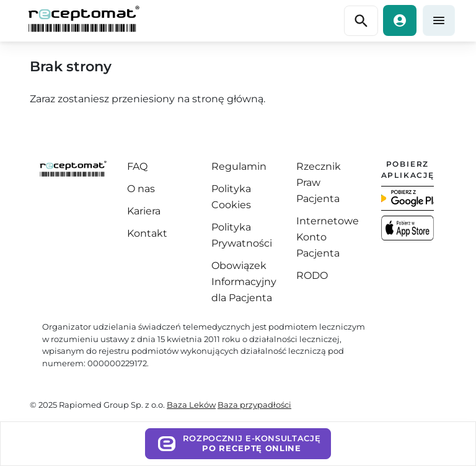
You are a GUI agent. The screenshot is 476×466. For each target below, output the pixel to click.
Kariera (144, 211)
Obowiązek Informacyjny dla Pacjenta (244, 282)
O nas (141, 189)
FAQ (137, 166)
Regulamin (239, 166)
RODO (312, 275)
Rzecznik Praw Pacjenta (319, 182)
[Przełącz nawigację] (361, 21)
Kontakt (147, 233)
